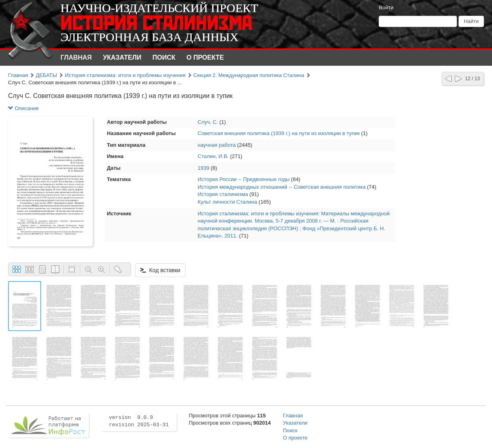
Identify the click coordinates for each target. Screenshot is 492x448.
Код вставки (160, 270)
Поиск (164, 57)
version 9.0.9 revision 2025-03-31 (139, 421)
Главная (76, 57)
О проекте (205, 57)
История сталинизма (223, 194)
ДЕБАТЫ (47, 75)
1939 (203, 168)
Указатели (122, 57)
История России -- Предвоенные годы (244, 179)
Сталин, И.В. (213, 156)
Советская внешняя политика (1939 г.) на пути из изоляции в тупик (279, 133)
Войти (386, 7)
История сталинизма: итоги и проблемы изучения (125, 75)
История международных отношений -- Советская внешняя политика (281, 187)
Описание (23, 108)
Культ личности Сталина (227, 202)
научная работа (217, 145)
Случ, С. (208, 122)
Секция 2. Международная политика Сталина (249, 75)
